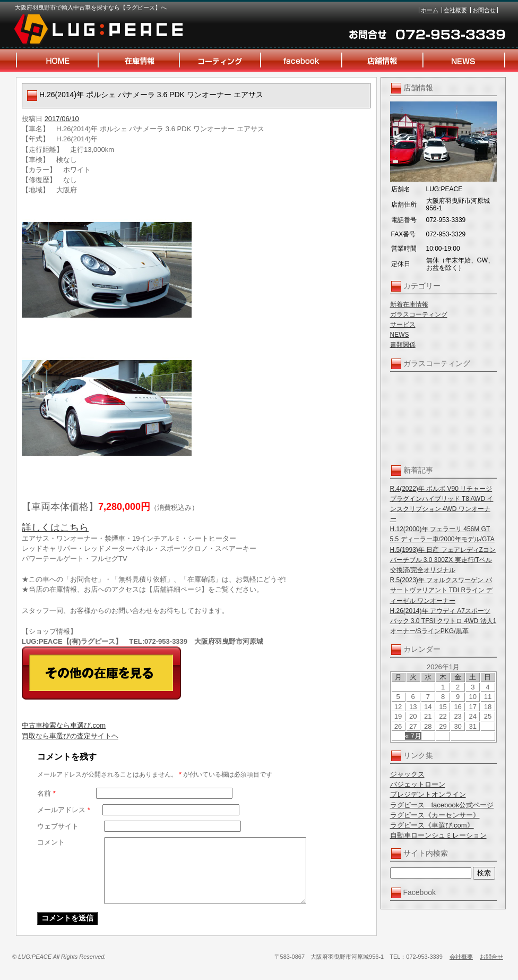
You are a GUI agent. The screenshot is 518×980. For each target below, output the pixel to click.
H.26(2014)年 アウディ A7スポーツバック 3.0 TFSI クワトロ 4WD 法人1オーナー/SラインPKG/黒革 (443, 621)
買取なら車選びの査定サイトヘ (70, 736)
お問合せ (484, 10)
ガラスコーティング (419, 314)
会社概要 (455, 10)
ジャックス (407, 774)
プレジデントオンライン (428, 794)
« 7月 (413, 736)
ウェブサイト (58, 826)
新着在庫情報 (409, 304)
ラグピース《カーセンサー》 (435, 815)
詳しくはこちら (55, 527)
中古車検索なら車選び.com (64, 725)
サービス (403, 325)
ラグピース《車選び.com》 (432, 825)
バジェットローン (418, 784)
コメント (51, 842)
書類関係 (403, 345)
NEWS (400, 335)
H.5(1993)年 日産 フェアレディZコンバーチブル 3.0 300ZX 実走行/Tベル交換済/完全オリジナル (443, 560)
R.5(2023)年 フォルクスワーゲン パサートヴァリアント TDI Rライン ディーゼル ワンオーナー (442, 590)
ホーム (430, 10)
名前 (46, 793)
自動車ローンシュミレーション (438, 835)
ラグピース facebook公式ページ (442, 805)
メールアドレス (64, 810)
